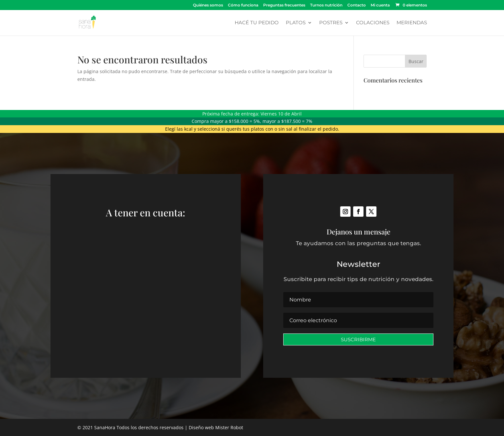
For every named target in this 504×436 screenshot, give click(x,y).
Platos (296, 23)
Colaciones (373, 23)
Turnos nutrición (326, 5)
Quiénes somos (208, 5)
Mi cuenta (380, 5)
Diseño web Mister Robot (216, 427)
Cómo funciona (243, 5)
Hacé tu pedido (257, 23)
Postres (331, 23)
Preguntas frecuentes (284, 5)
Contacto (357, 5)
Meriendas (412, 23)
